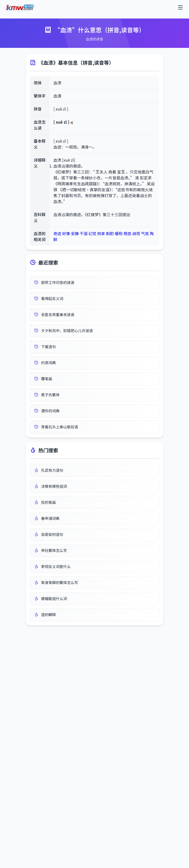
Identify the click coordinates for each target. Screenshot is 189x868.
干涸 (84, 233)
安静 (75, 233)
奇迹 (57, 233)
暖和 (119, 233)
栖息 (127, 233)
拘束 (101, 233)
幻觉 (92, 233)
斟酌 (110, 233)
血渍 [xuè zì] (64, 160)
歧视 (136, 233)
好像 (66, 233)
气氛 (145, 233)
